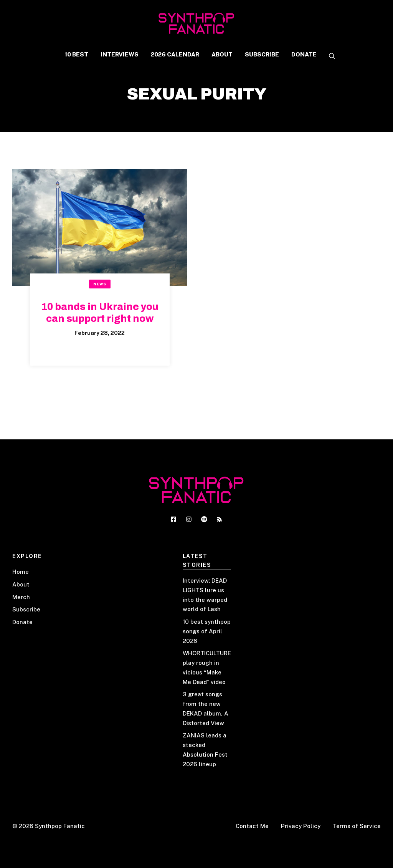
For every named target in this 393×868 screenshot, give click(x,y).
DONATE (304, 54)
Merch (21, 597)
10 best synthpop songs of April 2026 (207, 631)
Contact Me (252, 826)
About (21, 584)
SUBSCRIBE (262, 54)
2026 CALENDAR (175, 54)
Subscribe (26, 609)
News (100, 284)
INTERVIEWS (120, 54)
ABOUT (222, 54)
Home (21, 572)
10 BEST (76, 54)
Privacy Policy (301, 826)
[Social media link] (173, 519)
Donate (22, 622)
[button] (329, 56)
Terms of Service (357, 826)
